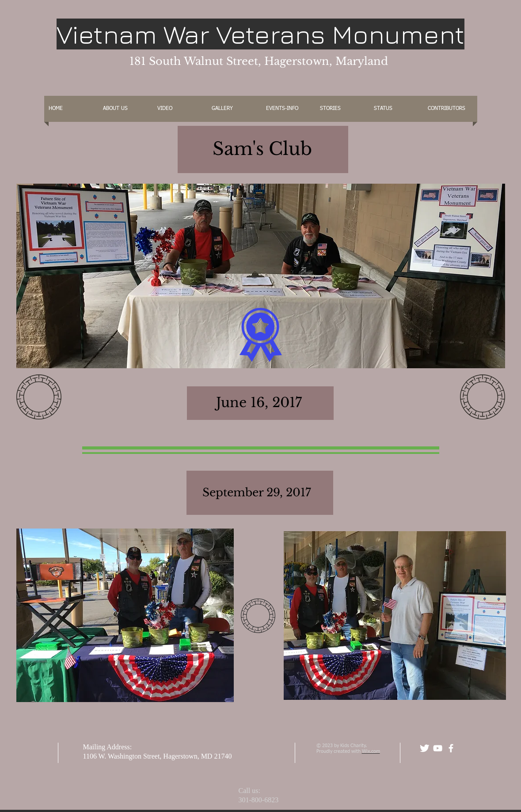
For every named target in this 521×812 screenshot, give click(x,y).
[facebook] (451, 748)
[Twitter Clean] (424, 748)
